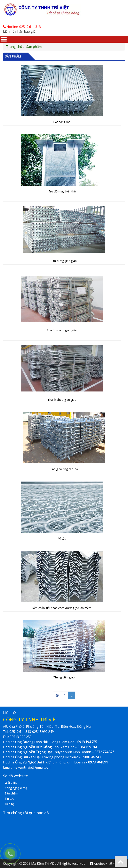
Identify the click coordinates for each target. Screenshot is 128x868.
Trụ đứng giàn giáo (64, 261)
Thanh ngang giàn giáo (62, 330)
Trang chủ (14, 47)
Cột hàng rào (62, 122)
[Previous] (57, 695)
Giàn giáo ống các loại (64, 469)
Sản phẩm (34, 47)
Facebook (99, 863)
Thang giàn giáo (64, 677)
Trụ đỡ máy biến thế (62, 191)
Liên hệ (10, 804)
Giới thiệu (11, 783)
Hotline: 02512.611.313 (22, 27)
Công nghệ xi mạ (16, 788)
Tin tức (9, 799)
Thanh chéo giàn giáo (62, 400)
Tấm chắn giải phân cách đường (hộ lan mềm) (62, 608)
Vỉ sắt (62, 538)
